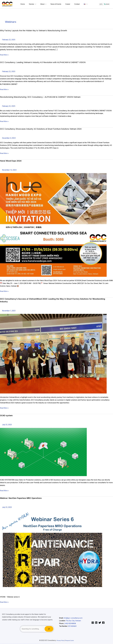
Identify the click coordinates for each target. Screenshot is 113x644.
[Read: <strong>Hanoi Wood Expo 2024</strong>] (53, 225)
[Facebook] (103, 623)
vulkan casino (2, 644)
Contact (73, 4)
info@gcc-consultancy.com (73, 618)
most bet (43, 644)
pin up (24, 644)
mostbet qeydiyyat (54, 644)
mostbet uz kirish (36, 644)
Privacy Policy (60, 640)
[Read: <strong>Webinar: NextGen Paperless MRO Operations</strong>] (53, 552)
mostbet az (44, 644)
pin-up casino (28, 644)
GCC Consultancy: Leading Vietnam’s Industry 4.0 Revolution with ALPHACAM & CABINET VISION (48, 62)
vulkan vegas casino (3, 644)
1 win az (21, 644)
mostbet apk (35, 644)
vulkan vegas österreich (13, 644)
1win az (20, 644)
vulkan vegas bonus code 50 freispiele (17, 644)
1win (19, 644)
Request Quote (70, 640)
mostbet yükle (53, 644)
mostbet (32, 644)
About (44, 4)
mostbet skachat (34, 644)
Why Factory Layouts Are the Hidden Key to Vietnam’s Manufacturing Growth (38, 30)
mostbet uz (33, 644)
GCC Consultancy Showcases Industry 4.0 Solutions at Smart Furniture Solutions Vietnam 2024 (47, 129)
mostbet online (38, 644)
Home (29, 4)
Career (66, 4)
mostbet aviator (48, 644)
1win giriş (20, 644)
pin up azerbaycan (30, 644)
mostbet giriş (45, 644)
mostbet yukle (46, 644)
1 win (19, 644)
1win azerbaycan (22, 644)
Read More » (5, 55)
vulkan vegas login (5, 644)
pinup (24, 644)
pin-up (26, 644)
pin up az (31, 644)
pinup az (26, 644)
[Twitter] (100, 623)
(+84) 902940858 (70, 623)
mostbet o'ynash (40, 644)
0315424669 (72, 626)
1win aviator (21, 644)
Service (36, 4)
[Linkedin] (96, 623)
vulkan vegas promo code (11, 644)
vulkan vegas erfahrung (15, 644)
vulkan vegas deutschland (7, 644)
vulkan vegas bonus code (9, 644)
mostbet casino (39, 644)
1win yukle (23, 644)
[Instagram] (93, 623)
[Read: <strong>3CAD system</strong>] (43, 452)
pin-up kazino (29, 644)
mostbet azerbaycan (51, 644)
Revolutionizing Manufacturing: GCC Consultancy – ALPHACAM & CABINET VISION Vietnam (45, 97)
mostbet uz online (42, 644)
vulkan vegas (1, 644)
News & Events (56, 4)
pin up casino (25, 644)
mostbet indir (47, 644)
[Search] (49, 629)
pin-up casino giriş (27, 644)
